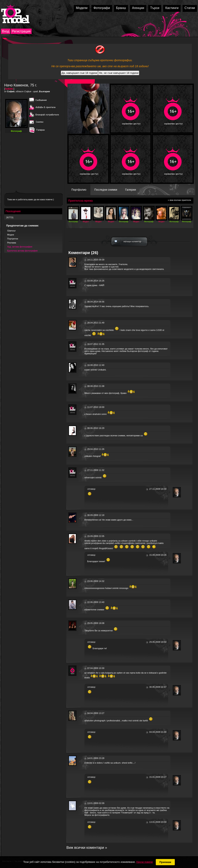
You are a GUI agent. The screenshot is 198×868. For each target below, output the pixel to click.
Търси (155, 8)
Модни (11, 235)
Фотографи (102, 8)
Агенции (138, 8)
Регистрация (21, 31)
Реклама (12, 243)
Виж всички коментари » (87, 848)
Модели (82, 8)
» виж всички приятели (179, 200)
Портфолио (79, 190)
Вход (6, 31)
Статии (190, 8)
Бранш (121, 8)
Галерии (131, 190)
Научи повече (144, 862)
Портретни (13, 239)
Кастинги (172, 8)
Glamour (11, 231)
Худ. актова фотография (20, 247)
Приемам (165, 862)
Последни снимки (106, 190)
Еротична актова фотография (22, 251)
